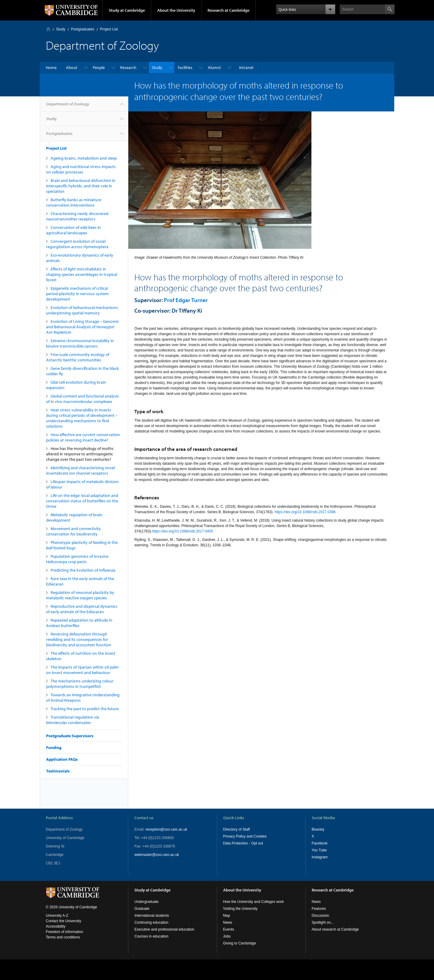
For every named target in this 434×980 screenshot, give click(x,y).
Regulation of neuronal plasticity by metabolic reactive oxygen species (80, 595)
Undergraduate (146, 902)
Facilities (185, 67)
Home (48, 29)
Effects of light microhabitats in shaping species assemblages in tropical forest (82, 274)
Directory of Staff (237, 829)
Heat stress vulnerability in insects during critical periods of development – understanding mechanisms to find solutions (82, 418)
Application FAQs (62, 759)
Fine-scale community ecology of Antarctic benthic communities (78, 357)
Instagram (320, 857)
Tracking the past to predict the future (85, 709)
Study (61, 29)
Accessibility (56, 926)
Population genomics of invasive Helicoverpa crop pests (77, 559)
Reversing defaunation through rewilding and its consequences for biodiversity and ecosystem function (79, 639)
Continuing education (151, 922)
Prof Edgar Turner (186, 300)
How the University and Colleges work (254, 902)
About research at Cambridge (335, 929)
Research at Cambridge (228, 10)
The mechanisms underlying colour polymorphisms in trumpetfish (80, 684)
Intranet (246, 67)
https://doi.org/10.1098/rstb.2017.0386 (305, 512)
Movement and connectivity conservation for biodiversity (73, 531)
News (228, 922)
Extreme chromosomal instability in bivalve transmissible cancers (80, 343)
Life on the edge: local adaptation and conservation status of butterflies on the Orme (82, 501)
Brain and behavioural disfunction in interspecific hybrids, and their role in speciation (81, 186)
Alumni (214, 67)
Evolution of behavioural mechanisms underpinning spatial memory (82, 310)
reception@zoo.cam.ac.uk (166, 829)
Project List (109, 29)
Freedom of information (64, 932)
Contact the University (63, 921)
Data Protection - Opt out (243, 843)
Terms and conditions (63, 937)
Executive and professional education (164, 929)
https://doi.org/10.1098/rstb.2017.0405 (182, 531)
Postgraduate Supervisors (70, 736)
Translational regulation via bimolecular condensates (73, 720)
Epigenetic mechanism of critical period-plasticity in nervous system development (77, 294)
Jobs (227, 936)
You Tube (319, 850)
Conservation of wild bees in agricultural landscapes (73, 230)
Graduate (142, 909)
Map (227, 916)
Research (128, 67)
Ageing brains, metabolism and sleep (84, 158)
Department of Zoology (68, 106)
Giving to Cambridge (240, 943)
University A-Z (57, 916)
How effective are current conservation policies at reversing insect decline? (83, 437)
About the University (176, 10)
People (99, 67)
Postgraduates (83, 29)
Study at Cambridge (127, 10)
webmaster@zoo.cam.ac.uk (157, 855)
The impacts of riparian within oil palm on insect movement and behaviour (82, 670)
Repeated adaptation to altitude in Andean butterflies (79, 623)
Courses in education (151, 936)
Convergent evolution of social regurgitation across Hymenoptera (77, 244)
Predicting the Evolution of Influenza (83, 570)
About (72, 67)
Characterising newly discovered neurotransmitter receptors (77, 216)
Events (229, 929)
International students (152, 916)
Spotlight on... (323, 922)
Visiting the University (240, 909)
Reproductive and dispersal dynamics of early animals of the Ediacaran (82, 609)
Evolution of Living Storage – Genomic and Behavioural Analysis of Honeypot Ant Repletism (83, 327)
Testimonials (58, 771)
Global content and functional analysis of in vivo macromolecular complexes (83, 399)
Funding (54, 747)
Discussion (320, 916)
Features (319, 909)
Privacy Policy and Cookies (245, 836)
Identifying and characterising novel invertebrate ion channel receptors (80, 470)
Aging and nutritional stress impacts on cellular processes (81, 169)
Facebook (320, 843)
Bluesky (318, 829)
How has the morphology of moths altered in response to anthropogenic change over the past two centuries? (80, 454)
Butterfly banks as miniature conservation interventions (74, 202)
